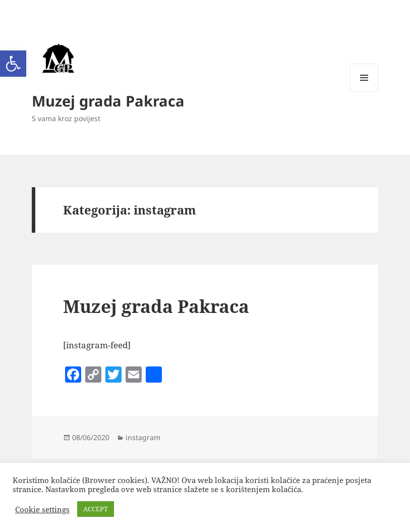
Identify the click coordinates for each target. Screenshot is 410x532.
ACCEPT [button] (96, 509)
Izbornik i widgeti (364, 92)
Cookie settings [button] (42, 509)
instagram (143, 437)
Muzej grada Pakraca (108, 101)
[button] (13, 64)
